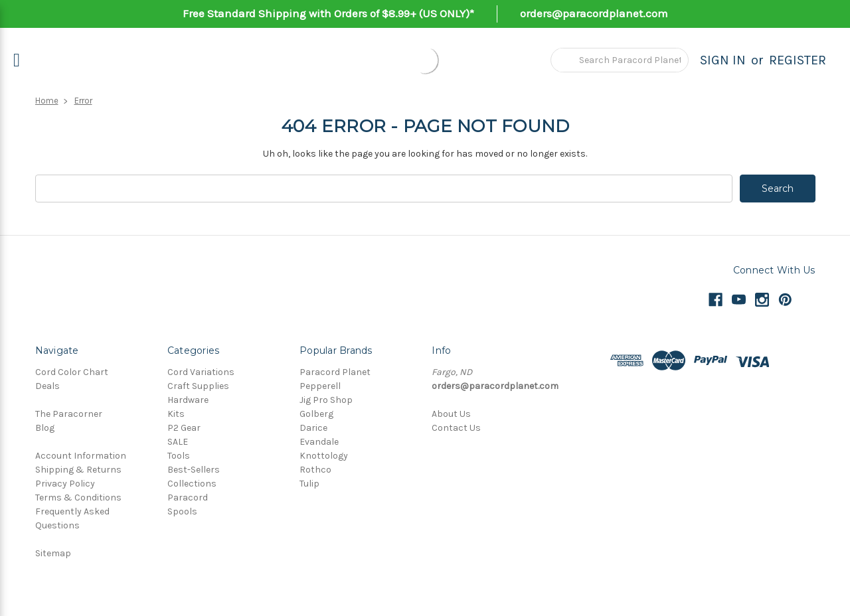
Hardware (188, 400)
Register (798, 60)
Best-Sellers (194, 470)
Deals (47, 386)
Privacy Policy (65, 484)
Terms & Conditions (78, 498)
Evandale (319, 442)
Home (47, 101)
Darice (313, 428)
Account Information (81, 456)
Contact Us (456, 428)
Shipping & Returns (78, 470)
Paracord (188, 498)
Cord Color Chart (72, 372)
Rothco (315, 470)
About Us (451, 414)
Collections (192, 484)
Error (83, 101)
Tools (179, 456)
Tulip (309, 484)
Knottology (324, 456)
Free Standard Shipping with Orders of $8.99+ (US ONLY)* (328, 13)
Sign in (723, 60)
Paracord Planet (335, 372)
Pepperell (320, 386)
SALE (178, 442)
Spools (182, 511)
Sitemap (53, 553)
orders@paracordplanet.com (594, 13)
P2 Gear (184, 428)
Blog (45, 428)
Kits (176, 414)
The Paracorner (69, 414)
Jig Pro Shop (326, 400)
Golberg (316, 414)
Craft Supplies (198, 386)
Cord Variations (201, 372)
